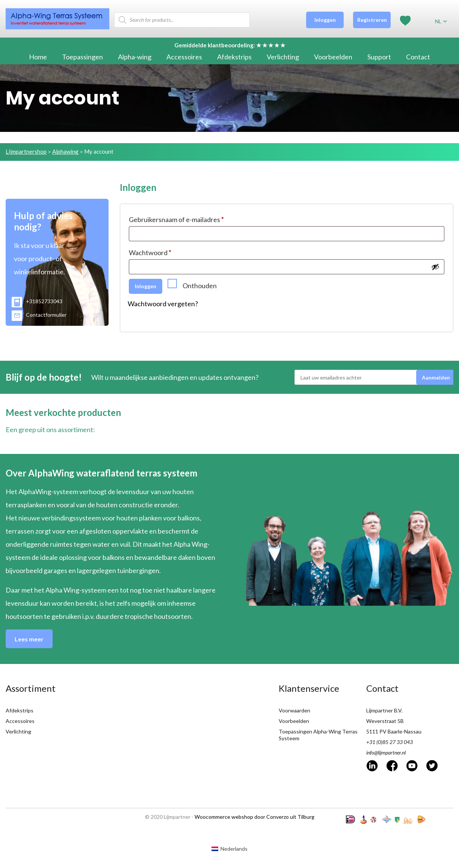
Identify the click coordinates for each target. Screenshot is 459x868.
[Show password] (435, 267)
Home (38, 57)
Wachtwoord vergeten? (163, 304)
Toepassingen (82, 57)
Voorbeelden (333, 57)
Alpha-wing (135, 57)
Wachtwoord (150, 253)
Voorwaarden (294, 710)
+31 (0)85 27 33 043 (390, 742)
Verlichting (283, 57)
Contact (418, 57)
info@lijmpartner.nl (386, 752)
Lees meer (29, 639)
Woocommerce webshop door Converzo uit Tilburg (254, 817)
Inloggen (325, 20)
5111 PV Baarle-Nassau (394, 731)
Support (379, 57)
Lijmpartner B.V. (384, 710)
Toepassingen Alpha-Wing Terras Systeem (318, 735)
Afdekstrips (234, 57)
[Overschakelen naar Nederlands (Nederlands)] (229, 848)
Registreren (372, 20)
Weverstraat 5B (385, 721)
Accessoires (184, 57)
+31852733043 (37, 301)
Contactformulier (39, 315)
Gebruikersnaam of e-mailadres (176, 219)
